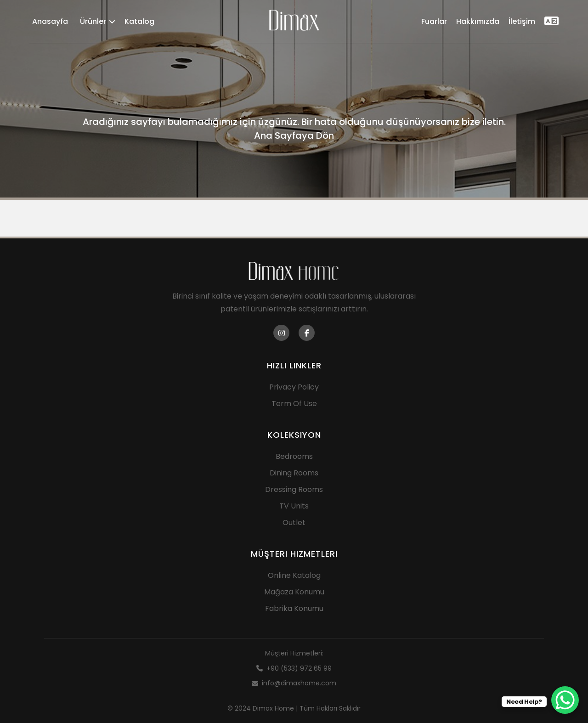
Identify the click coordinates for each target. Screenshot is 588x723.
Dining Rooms (294, 473)
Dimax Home (273, 708)
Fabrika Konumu (294, 608)
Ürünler (98, 21)
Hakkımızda (478, 21)
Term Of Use (294, 404)
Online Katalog (294, 575)
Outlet (294, 522)
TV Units (294, 506)
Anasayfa (50, 21)
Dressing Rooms (294, 489)
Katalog (139, 21)
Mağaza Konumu (294, 592)
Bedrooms (294, 456)
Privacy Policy (294, 387)
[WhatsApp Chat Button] (565, 700)
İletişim (522, 21)
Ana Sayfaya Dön (294, 136)
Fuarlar (434, 21)
